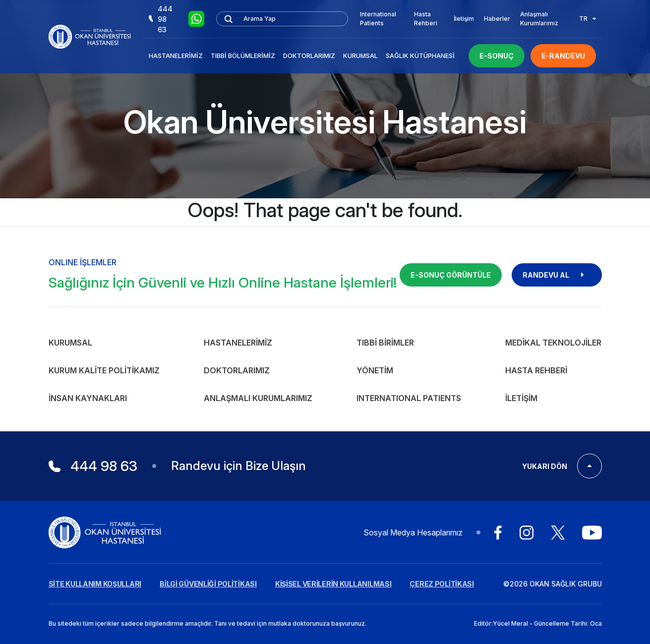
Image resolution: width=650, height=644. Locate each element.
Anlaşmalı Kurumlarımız (539, 19)
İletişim (464, 19)
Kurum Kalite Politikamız (104, 370)
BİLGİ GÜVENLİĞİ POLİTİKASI (208, 584)
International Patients (378, 19)
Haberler (497, 19)
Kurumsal (360, 56)
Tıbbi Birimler (385, 343)
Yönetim (375, 370)
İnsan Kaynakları (88, 398)
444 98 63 (161, 19)
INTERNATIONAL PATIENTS (409, 398)
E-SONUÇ (497, 56)
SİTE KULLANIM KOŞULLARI (95, 584)
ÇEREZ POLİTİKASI (442, 584)
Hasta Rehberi (426, 19)
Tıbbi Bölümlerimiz (243, 56)
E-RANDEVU (563, 56)
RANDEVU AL (557, 275)
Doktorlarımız (309, 56)
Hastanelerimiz (176, 56)
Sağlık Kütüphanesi (420, 56)
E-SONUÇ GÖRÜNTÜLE (451, 275)
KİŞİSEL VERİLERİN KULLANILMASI (333, 584)
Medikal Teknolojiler (553, 343)
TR (588, 19)
